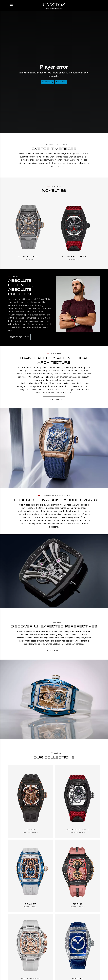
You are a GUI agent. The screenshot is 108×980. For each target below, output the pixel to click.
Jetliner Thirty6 (29, 256)
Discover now (19, 337)
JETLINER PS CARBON (75, 256)
